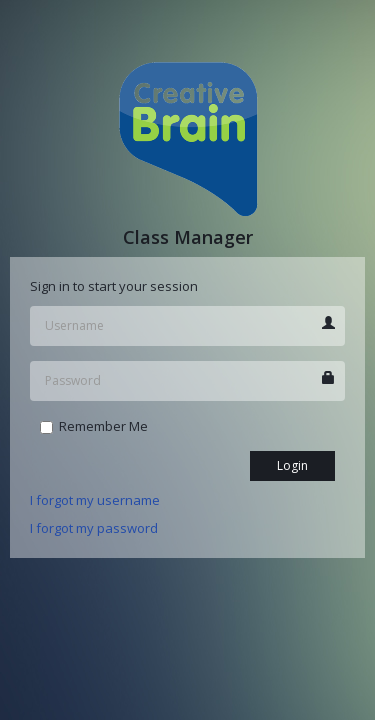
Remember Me (94, 426)
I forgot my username (95, 500)
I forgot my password (94, 528)
